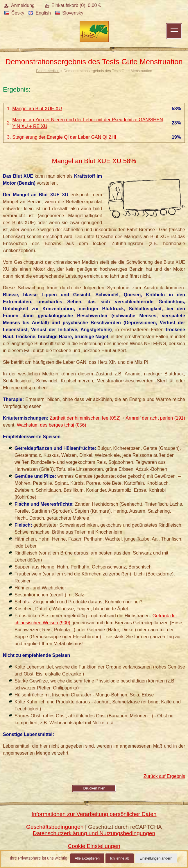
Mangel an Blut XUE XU (37, 109)
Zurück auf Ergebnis (164, 776)
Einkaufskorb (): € (76, 5)
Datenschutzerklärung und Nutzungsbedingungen (94, 833)
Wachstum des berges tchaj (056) (52, 425)
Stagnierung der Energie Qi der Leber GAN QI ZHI (64, 137)
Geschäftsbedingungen (55, 827)
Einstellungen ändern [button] (156, 858)
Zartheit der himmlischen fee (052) (85, 418)
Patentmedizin (48, 71)
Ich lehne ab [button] (120, 858)
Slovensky (69, 13)
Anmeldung (23, 5)
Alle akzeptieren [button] (87, 858)
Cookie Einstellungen (94, 846)
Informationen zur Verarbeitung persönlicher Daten (94, 814)
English (40, 13)
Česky (14, 13)
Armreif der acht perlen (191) (155, 418)
